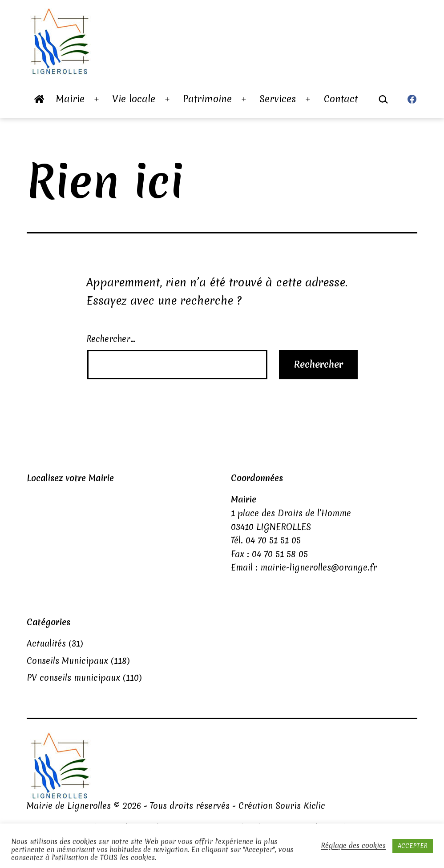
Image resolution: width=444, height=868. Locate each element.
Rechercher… (111, 339)
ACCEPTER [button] (413, 846)
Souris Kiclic (300, 806)
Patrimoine (207, 99)
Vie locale (134, 99)
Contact (341, 99)
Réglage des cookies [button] (353, 846)
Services (278, 99)
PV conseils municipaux (73, 678)
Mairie (70, 99)
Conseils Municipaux (67, 661)
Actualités (46, 643)
